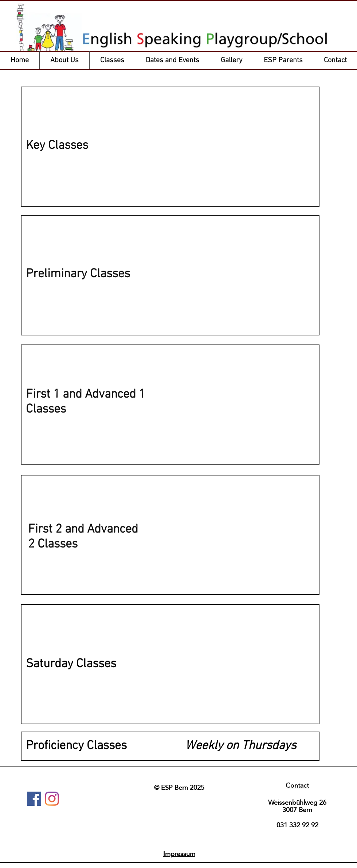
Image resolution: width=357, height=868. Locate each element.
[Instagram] (52, 799)
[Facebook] (34, 799)
